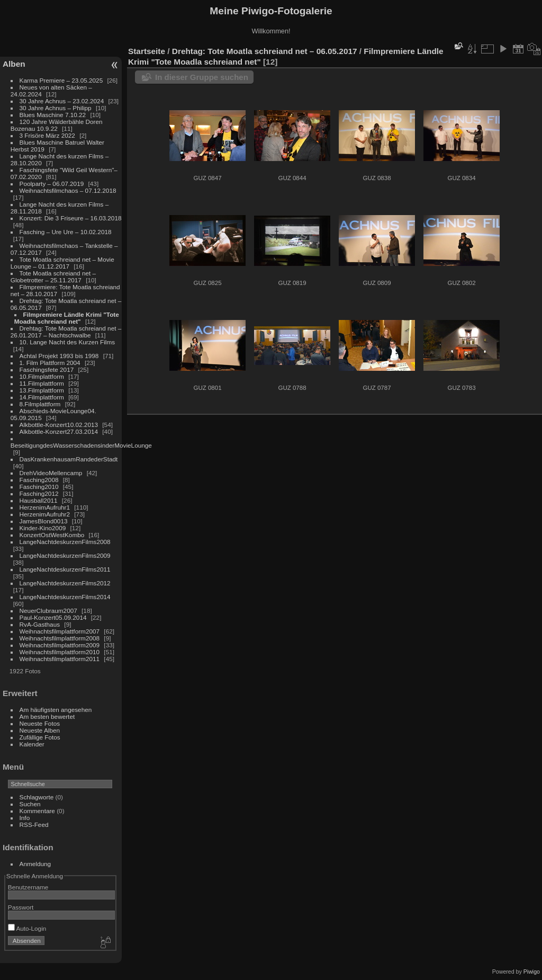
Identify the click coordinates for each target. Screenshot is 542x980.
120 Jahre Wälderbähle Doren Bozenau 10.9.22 (57, 125)
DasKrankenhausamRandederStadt (69, 459)
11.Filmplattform (42, 383)
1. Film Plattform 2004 (50, 363)
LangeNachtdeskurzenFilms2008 (65, 542)
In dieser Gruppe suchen (202, 77)
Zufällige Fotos (40, 737)
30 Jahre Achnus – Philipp (56, 108)
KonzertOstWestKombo (52, 535)
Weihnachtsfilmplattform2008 (60, 638)
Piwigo (532, 972)
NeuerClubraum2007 (48, 611)
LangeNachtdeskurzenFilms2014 (65, 597)
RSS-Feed (34, 825)
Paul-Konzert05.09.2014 (53, 617)
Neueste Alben (40, 730)
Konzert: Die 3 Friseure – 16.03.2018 (71, 218)
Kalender (32, 744)
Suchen (30, 804)
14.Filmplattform (42, 397)
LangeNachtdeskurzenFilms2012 (65, 583)
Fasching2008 (39, 480)
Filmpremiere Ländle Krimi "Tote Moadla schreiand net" (67, 318)
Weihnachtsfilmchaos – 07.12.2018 (68, 190)
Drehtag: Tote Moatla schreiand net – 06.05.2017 (265, 51)
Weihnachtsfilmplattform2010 (60, 652)
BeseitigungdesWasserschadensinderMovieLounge (81, 445)
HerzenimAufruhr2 (45, 514)
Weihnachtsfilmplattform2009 (60, 645)
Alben (14, 64)
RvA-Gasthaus (40, 624)
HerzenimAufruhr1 (45, 507)
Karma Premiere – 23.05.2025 (61, 80)
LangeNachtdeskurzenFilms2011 (65, 569)
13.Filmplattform (42, 390)
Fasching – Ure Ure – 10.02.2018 (66, 232)
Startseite (147, 51)
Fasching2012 (39, 493)
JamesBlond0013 (44, 521)
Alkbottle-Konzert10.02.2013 (59, 425)
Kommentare (37, 811)
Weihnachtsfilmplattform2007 (60, 631)
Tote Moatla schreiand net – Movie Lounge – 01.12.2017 (62, 263)
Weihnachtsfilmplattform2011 (60, 659)
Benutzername (28, 887)
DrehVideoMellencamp (51, 473)
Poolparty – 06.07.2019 (52, 184)
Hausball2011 (39, 500)
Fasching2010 (39, 487)
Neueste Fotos (40, 723)
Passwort (21, 907)
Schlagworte (37, 797)
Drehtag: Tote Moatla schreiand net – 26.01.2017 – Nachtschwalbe (66, 332)
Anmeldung (35, 864)
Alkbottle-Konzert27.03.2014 (59, 431)
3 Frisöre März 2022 (47, 135)
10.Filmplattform (42, 376)
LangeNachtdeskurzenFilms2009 (65, 555)
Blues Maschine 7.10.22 (53, 115)
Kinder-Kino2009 (43, 528)
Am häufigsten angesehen (56, 710)
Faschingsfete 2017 (47, 369)
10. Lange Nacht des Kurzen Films (67, 342)
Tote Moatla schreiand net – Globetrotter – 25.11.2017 (53, 277)
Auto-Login (27, 928)
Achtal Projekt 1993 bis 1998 (59, 356)
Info (25, 818)
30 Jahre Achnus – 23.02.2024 (62, 101)
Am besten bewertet (47, 716)
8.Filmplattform (40, 404)
